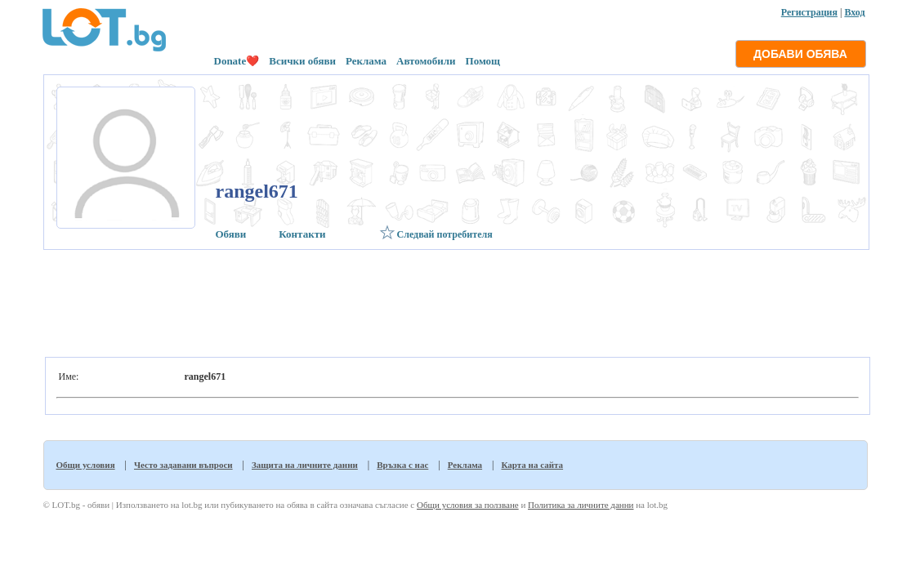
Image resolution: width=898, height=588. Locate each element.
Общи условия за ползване (468, 505)
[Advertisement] (455, 299)
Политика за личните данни (581, 505)
